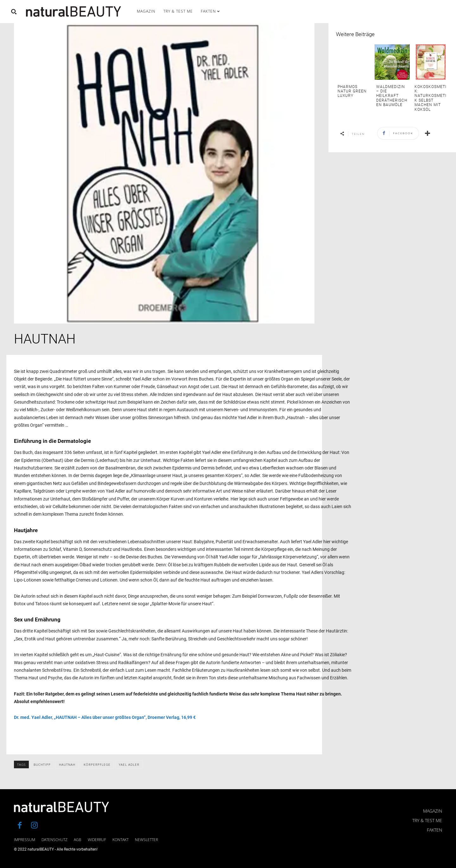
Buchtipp (42, 764)
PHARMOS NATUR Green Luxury (352, 91)
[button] (14, 11)
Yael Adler (129, 764)
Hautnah (67, 764)
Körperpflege (97, 764)
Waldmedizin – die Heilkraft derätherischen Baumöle (392, 96)
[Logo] (73, 12)
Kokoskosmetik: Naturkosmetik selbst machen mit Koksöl (431, 98)
